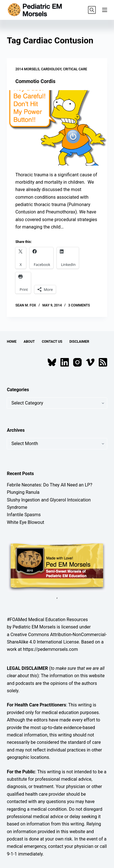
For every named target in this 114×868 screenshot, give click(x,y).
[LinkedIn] (65, 362)
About (29, 342)
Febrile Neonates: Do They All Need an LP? (49, 485)
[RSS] (103, 362)
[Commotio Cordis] (57, 128)
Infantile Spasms (24, 515)
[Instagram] (77, 362)
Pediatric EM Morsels (34, 627)
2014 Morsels (27, 69)
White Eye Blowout (26, 522)
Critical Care (75, 69)
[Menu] (105, 10)
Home (12, 342)
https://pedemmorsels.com (50, 649)
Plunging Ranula (23, 492)
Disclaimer (79, 342)
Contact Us (52, 342)
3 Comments (79, 305)
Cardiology (51, 69)
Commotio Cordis (35, 81)
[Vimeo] (90, 362)
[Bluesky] (52, 362)
